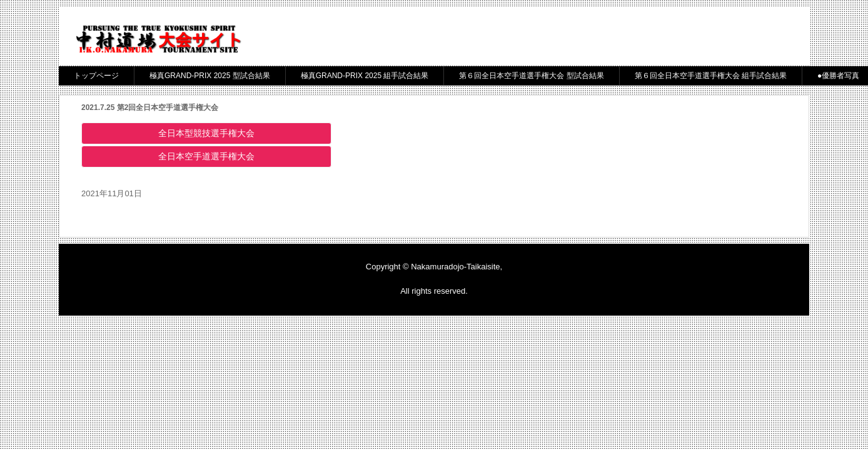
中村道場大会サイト (158, 40)
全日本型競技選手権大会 (211, 133)
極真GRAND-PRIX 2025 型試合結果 (210, 76)
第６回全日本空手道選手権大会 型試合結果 (531, 76)
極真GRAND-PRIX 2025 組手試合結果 (365, 76)
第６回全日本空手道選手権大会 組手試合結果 (711, 76)
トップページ (96, 76)
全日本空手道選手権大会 (211, 156)
